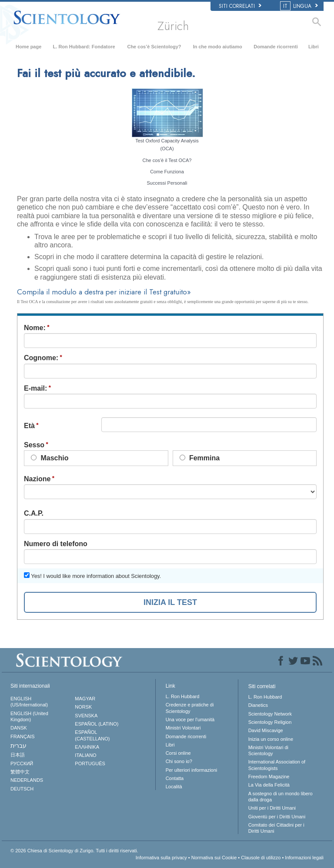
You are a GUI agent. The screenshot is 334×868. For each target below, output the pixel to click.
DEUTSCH (22, 789)
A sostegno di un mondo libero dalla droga (281, 797)
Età (29, 426)
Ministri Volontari (183, 728)
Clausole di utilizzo (261, 858)
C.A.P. (34, 513)
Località (174, 787)
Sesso (34, 445)
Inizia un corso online (271, 739)
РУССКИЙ (22, 763)
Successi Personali (167, 183)
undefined (170, 492)
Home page (28, 47)
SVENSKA (86, 716)
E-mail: (35, 388)
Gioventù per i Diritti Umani (277, 817)
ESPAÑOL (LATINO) (97, 724)
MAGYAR (85, 699)
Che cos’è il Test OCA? (167, 160)
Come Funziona (167, 172)
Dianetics (258, 705)
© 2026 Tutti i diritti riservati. (74, 851)
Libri (314, 47)
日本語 (18, 755)
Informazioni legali (304, 858)
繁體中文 (20, 772)
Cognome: (41, 358)
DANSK (19, 728)
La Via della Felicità (269, 785)
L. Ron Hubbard (183, 696)
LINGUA (300, 6)
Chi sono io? (179, 761)
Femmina (200, 458)
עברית (18, 746)
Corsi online (178, 753)
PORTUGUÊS (90, 763)
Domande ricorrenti (276, 47)
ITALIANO (85, 755)
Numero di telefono (56, 544)
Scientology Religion (270, 722)
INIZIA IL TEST (170, 602)
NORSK (83, 707)
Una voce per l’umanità (190, 719)
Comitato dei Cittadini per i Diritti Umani (276, 828)
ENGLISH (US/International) (29, 702)
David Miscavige (266, 730)
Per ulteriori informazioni (192, 770)
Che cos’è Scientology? (154, 47)
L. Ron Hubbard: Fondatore (84, 47)
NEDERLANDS (27, 780)
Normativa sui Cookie (214, 858)
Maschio (50, 458)
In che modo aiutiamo (218, 47)
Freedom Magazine (269, 777)
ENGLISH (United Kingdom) (29, 716)
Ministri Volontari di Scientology (268, 750)
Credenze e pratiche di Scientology (190, 708)
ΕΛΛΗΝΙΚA (87, 747)
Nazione (37, 479)
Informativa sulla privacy (161, 858)
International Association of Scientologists (277, 765)
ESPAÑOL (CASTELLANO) (92, 735)
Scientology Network (270, 714)
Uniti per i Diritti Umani (272, 808)
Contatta (175, 778)
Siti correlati (240, 6)
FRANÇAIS (23, 736)
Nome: (35, 328)
